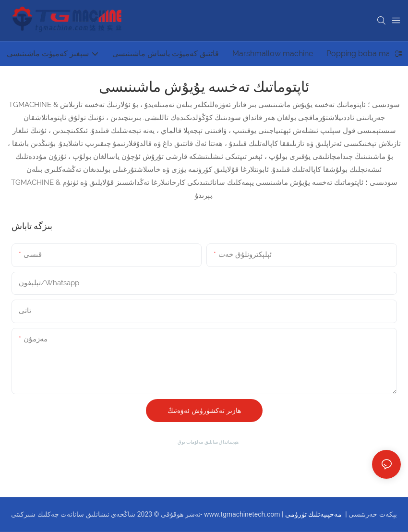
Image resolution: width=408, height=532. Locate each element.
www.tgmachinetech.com (243, 514)
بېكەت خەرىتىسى (372, 514)
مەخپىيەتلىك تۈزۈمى (314, 514)
